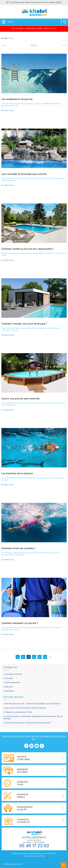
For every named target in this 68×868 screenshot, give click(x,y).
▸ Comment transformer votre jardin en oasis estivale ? (27, 723)
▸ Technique (9, 691)
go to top (64, 865)
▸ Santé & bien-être (12, 683)
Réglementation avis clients (40, 854)
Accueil (4, 38)
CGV (54, 854)
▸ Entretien (8, 678)
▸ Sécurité (8, 687)
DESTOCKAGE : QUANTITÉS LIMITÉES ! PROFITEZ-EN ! (34, 29)
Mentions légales (19, 854)
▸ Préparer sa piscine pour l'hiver (18, 712)
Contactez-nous (32, 856)
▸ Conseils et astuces (13, 674)
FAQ (43, 856)
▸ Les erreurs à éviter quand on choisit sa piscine (25, 708)
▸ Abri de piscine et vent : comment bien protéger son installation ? (32, 704)
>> (50, 657)
